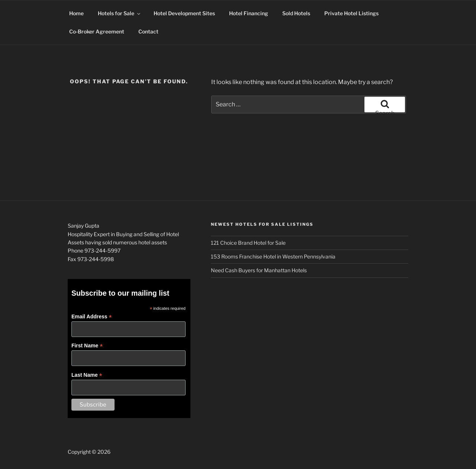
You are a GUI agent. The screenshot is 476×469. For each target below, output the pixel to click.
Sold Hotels (296, 13)
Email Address (92, 317)
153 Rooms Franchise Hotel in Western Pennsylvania (273, 256)
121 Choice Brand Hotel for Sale (248, 243)
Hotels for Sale (120, 13)
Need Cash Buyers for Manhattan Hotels (259, 270)
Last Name (87, 375)
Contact (148, 31)
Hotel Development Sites (184, 13)
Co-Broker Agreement (97, 31)
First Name (87, 346)
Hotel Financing (249, 13)
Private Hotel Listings (351, 13)
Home (76, 13)
